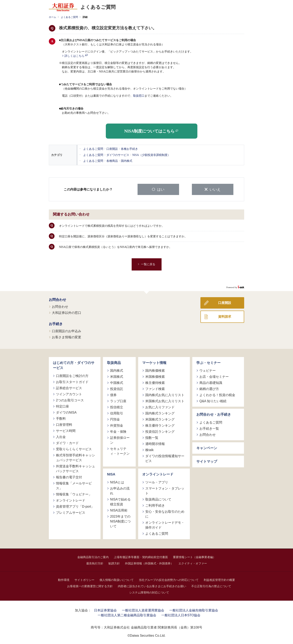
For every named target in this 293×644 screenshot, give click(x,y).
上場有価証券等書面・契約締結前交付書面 (141, 556)
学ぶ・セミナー (208, 362)
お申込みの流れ (120, 490)
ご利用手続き (155, 505)
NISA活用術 (119, 510)
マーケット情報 (154, 362)
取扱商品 (114, 362)
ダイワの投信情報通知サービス (165, 458)
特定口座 (62, 406)
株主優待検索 (155, 382)
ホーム (52, 17)
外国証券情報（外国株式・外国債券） (149, 563)
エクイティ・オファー (193, 563)
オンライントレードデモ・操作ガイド (165, 524)
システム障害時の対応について (149, 592)
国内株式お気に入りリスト (165, 395)
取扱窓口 (139, 96)
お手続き (56, 324)
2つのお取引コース (70, 400)
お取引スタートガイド (72, 381)
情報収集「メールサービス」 (74, 485)
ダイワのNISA (66, 412)
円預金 (115, 419)
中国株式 (117, 382)
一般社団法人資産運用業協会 (143, 610)
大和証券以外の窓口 (67, 312)
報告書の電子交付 (69, 477)
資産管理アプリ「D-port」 (75, 506)
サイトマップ (207, 461)
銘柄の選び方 (209, 388)
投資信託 (117, 388)
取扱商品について (158, 499)
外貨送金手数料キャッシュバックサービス (75, 468)
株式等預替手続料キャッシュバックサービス (75, 457)
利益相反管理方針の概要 (219, 579)
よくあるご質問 (69, 17)
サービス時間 (66, 430)
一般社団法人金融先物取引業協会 (194, 610)
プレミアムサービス (71, 512)
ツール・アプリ (157, 482)
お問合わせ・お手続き (214, 414)
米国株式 (117, 376)
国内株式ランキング (160, 413)
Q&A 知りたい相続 (213, 401)
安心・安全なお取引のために (165, 513)
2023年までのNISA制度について (120, 521)
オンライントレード (71, 500)
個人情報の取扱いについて (117, 579)
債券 (113, 395)
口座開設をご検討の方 (72, 375)
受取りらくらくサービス (74, 448)
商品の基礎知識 (211, 382)
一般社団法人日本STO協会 (181, 615)
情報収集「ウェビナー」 (74, 494)
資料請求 (225, 316)
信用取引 (117, 413)
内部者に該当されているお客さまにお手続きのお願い (152, 586)
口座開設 (225, 302)
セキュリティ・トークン (120, 451)
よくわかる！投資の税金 (217, 395)
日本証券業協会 (105, 610)
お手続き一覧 (209, 428)
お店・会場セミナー (214, 376)
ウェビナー (208, 370)
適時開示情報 (155, 443)
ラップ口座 (118, 401)
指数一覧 (152, 437)
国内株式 (117, 370)
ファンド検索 (155, 388)
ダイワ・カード (67, 442)
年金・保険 (118, 431)
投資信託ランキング (160, 431)
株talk (149, 450)
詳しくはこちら (76, 56)
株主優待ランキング (160, 425)
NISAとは (117, 482)
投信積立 (117, 407)
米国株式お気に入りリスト (165, 401)
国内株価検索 (155, 370)
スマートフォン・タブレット (165, 490)
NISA (111, 474)
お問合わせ (57, 299)
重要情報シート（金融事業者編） (194, 556)
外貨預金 (117, 425)
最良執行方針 (95, 563)
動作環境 (64, 579)
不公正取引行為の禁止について (211, 586)
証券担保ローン (120, 440)
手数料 (61, 418)
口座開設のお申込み (67, 330)
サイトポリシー (84, 579)
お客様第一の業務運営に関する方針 (90, 586)
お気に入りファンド (160, 407)
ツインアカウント (69, 394)
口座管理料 (64, 424)
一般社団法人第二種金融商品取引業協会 (127, 615)
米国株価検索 (155, 376)
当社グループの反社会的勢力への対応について (169, 579)
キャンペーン (207, 447)
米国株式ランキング (160, 419)
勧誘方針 (114, 563)
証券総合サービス (69, 387)
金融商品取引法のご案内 (93, 556)
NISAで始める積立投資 (120, 501)
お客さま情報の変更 (67, 337)
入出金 (61, 436)
